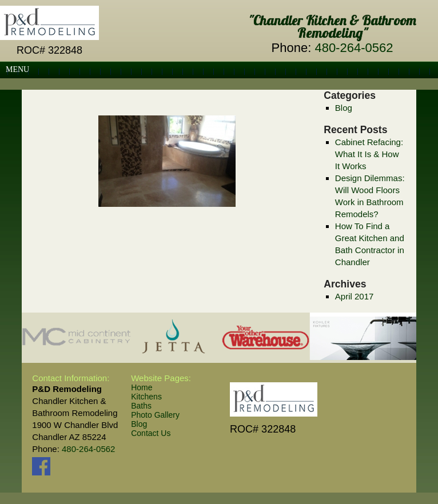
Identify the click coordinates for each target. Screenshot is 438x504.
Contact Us (151, 433)
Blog (344, 108)
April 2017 (355, 296)
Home (142, 387)
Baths (141, 406)
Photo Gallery (155, 415)
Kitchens (146, 397)
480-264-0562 (354, 48)
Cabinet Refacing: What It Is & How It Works (369, 154)
